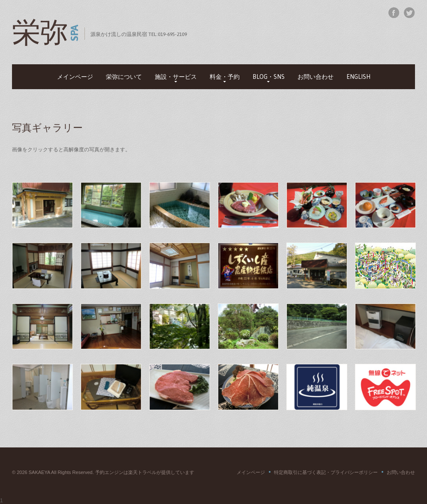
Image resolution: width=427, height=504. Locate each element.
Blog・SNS (269, 77)
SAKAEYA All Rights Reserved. (62, 472)
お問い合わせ (316, 77)
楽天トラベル (142, 472)
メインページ (75, 77)
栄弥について (124, 77)
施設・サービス (176, 77)
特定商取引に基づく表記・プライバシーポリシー (326, 472)
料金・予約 (225, 77)
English (358, 77)
